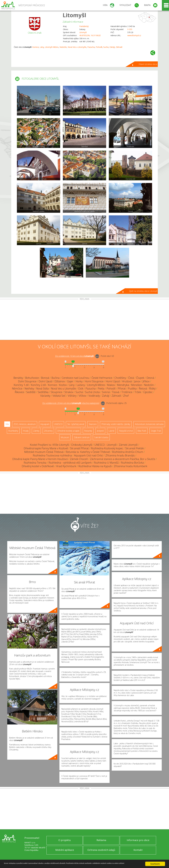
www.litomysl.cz (134, 35)
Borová (45, 378)
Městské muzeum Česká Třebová (44, 452)
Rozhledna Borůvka (132, 463)
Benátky (18, 378)
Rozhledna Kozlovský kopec (107, 448)
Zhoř (126, 396)
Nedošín (63, 47)
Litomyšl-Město (52, 47)
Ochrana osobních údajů (101, 850)
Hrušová (127, 381)
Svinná (106, 392)
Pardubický (84, 26)
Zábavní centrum (82, 437)
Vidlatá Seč (59, 396)
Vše (7, 424)
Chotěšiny (120, 378)
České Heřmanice (102, 378)
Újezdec (148, 392)
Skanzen (93, 424)
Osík (81, 388)
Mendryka (123, 385)
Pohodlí (99, 47)
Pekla (101, 388)
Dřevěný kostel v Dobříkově (38, 466)
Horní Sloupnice (94, 381)
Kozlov (63, 385)
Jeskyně (100, 431)
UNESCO (58, 424)
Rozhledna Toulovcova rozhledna (52, 455)
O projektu (65, 840)
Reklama (101, 840)
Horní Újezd (113, 381)
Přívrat (122, 388)
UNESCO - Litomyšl (105, 445)
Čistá (131, 378)
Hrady (26, 431)
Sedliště (31, 392)
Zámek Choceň (79, 459)
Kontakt (138, 850)
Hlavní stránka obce (148, 64)
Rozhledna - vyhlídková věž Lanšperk (70, 463)
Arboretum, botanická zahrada (149, 424)
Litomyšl (74, 15)
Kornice (36, 47)
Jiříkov (146, 381)
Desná (150, 378)
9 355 (130, 29)
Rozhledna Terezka (35, 463)
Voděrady (94, 396)
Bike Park (142, 431)
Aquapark (45, 424)
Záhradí (119, 47)
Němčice (17, 388)
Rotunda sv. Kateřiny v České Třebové (88, 452)
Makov (111, 385)
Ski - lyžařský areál (76, 424)
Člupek (140, 378)
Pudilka (132, 388)
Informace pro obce (138, 840)
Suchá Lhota (92, 392)
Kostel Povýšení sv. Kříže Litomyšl (49, 445)
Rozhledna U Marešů (106, 463)
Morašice (137, 385)
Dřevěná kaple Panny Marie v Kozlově (46, 448)
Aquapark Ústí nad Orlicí (89, 455)
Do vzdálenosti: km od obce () (71, 403)
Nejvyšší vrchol (126, 431)
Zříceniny (48, 431)
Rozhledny (13, 431)
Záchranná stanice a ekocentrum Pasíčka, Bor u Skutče (123, 459)
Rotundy (88, 431)
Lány (42, 47)
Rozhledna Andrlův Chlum (128, 452)
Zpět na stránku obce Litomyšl (143, 291)
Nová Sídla (43, 388)
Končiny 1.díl (21, 385)
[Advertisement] (84, 320)
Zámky (36, 431)
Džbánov (60, 381)
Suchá (106, 47)
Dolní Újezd (45, 381)
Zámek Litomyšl (128, 445)
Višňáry (72, 396)
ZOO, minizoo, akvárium (25, 424)
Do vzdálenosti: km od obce (74, 356)
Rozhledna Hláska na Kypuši (95, 466)
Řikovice (19, 392)
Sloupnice (56, 392)
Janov (137, 381)
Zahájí (112, 47)
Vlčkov (82, 396)
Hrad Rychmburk (66, 466)
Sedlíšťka (43, 392)
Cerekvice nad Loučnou (76, 378)
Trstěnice (127, 392)
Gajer (70, 381)
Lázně (111, 431)
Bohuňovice (32, 378)
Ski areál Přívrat (79, 448)
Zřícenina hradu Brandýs (120, 455)
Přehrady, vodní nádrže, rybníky (116, 424)
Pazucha (91, 47)
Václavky (45, 396)
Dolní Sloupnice (27, 381)
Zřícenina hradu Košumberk (131, 466)
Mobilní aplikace (65, 850)
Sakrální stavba (101, 437)
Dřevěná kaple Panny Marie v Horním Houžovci (40, 459)
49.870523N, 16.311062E (90, 35)
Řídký (152, 388)
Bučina (56, 378)
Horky (79, 381)
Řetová (143, 388)
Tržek (138, 392)
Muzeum (65, 437)
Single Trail (156, 431)
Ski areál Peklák (135, 448)
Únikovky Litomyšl (82, 445)
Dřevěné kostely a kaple (68, 431)
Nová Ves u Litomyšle (77, 47)
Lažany (81, 385)
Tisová (116, 392)
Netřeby (29, 388)
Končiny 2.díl (38, 385)
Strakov (69, 392)
